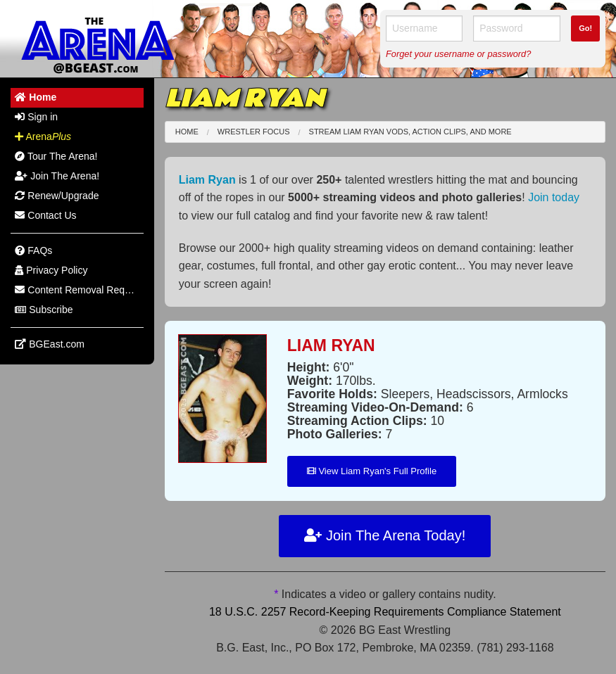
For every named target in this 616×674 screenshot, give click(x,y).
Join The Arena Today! (385, 535)
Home (187, 132)
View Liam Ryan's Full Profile (372, 471)
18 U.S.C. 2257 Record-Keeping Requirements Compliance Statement (385, 612)
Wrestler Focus (254, 132)
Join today (554, 197)
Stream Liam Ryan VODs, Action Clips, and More (410, 132)
